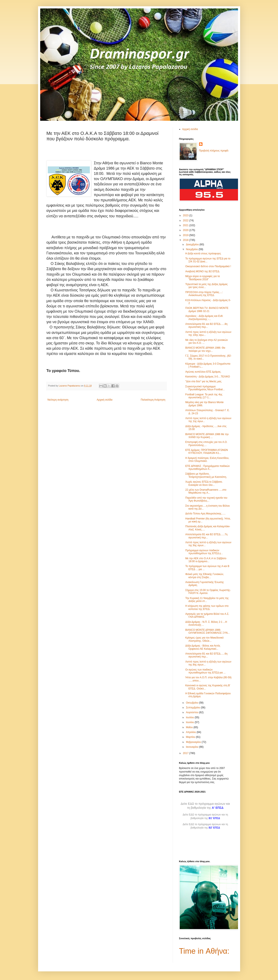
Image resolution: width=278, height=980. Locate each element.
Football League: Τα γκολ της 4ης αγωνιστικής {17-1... (204, 396)
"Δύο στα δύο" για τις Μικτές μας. (204, 381)
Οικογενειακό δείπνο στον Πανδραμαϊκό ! (208, 266)
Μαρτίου (191, 737)
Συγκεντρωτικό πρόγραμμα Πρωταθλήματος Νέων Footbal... (205, 388)
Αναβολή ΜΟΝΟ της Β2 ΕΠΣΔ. (203, 271)
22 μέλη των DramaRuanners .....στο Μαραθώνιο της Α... (206, 491)
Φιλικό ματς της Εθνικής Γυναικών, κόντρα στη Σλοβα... (204, 576)
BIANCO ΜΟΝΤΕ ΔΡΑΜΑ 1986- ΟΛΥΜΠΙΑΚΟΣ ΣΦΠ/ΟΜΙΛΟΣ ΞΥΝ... (207, 631)
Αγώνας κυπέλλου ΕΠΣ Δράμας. (203, 372)
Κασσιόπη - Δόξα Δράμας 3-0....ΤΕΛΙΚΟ (208, 377)
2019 (186, 235)
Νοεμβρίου (192, 249)
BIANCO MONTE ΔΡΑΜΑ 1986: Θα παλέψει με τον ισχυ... (205, 349)
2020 (186, 230)
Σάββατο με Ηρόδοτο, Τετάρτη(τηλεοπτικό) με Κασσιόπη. (206, 475)
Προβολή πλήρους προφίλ (214, 151)
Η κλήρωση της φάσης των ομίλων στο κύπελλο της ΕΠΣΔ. (207, 607)
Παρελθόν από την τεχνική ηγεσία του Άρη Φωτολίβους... (206, 499)
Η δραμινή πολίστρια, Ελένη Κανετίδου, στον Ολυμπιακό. (207, 459)
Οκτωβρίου (192, 703)
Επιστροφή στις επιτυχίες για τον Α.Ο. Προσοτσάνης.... (206, 444)
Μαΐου (190, 727)
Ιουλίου (190, 717)
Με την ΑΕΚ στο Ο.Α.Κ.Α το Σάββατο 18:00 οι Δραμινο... (206, 560)
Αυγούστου (192, 712)
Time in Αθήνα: (204, 951)
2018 (186, 240)
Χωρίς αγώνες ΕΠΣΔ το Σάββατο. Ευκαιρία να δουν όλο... (204, 483)
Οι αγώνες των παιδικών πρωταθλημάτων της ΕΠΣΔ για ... (205, 671)
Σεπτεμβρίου (193, 708)
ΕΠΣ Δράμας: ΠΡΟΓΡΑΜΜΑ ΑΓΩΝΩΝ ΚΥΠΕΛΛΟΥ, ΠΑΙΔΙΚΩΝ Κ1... (206, 451)
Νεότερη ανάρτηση (58, 400)
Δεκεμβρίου (193, 244)
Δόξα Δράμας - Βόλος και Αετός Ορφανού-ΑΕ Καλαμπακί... (203, 647)
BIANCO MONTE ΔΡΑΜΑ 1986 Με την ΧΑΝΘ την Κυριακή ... (207, 436)
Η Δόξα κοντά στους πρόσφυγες (203, 254)
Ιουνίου (190, 722)
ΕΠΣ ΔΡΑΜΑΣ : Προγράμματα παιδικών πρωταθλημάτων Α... (207, 467)
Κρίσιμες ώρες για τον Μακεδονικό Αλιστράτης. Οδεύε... (204, 639)
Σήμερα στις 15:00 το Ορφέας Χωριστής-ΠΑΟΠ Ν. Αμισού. (208, 592)
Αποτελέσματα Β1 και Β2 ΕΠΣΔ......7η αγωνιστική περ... (206, 536)
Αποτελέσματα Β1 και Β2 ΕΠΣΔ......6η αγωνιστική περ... (206, 655)
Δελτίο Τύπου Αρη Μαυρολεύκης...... (205, 514)
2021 (186, 225)
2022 (186, 220)
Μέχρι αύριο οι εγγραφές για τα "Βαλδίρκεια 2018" (202, 278)
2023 (186, 215)
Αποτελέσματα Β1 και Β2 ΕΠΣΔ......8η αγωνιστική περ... (206, 325)
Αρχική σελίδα (104, 400)
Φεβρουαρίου (194, 742)
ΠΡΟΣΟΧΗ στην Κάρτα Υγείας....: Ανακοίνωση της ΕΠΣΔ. (204, 294)
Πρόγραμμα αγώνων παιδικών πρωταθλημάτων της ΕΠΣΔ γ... (204, 552)
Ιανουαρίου (192, 747)
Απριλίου (191, 732)
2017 (186, 753)
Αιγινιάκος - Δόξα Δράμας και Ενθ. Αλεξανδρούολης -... (204, 317)
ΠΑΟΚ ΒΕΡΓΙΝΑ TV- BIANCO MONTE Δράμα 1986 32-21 (207, 309)
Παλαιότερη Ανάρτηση (153, 400)
